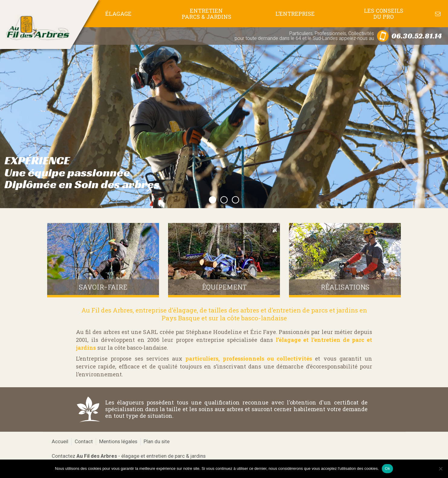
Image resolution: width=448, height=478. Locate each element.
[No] (440, 469)
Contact (84, 441)
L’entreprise (295, 14)
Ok (387, 468)
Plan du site (157, 441)
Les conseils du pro (384, 14)
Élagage (118, 14)
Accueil (60, 441)
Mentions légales (118, 441)
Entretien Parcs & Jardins (206, 14)
